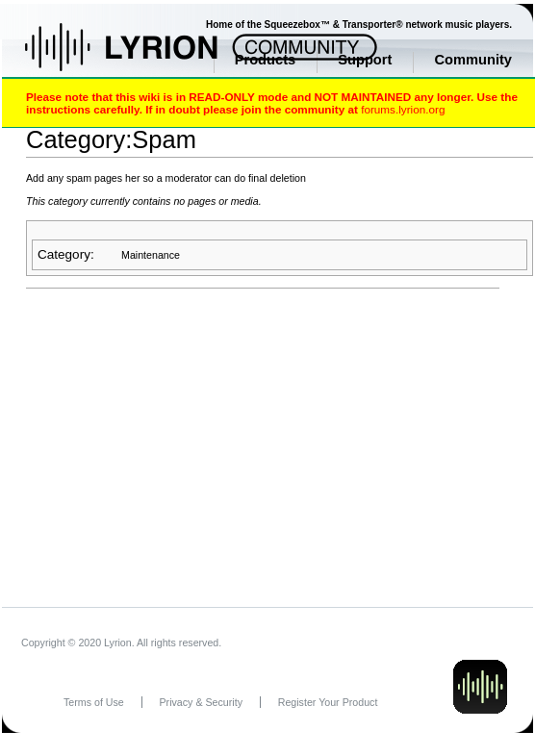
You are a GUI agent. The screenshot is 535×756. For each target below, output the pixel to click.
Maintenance (151, 255)
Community (473, 60)
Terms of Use (94, 702)
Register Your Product (328, 702)
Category (64, 254)
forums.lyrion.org (403, 109)
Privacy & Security (201, 702)
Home (142, 57)
